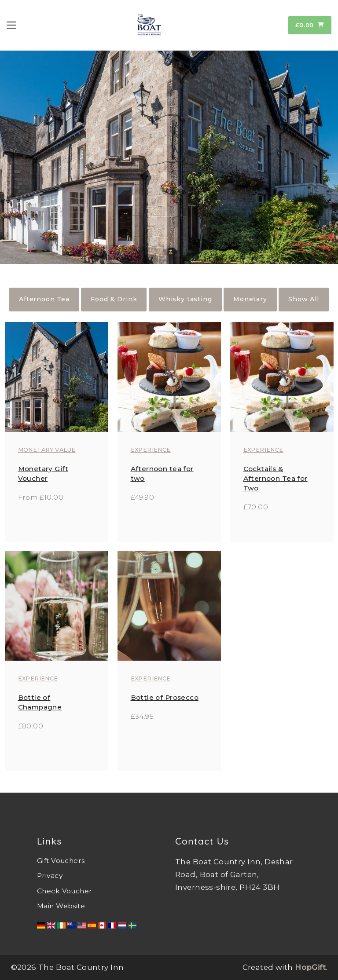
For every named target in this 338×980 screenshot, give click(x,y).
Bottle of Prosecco (165, 697)
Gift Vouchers (61, 861)
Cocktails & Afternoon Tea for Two (276, 479)
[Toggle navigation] (11, 25)
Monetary (250, 299)
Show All (304, 299)
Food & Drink (114, 299)
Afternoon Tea (44, 299)
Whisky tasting (185, 299)
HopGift (310, 967)
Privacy (50, 876)
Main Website (61, 906)
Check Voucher (64, 891)
